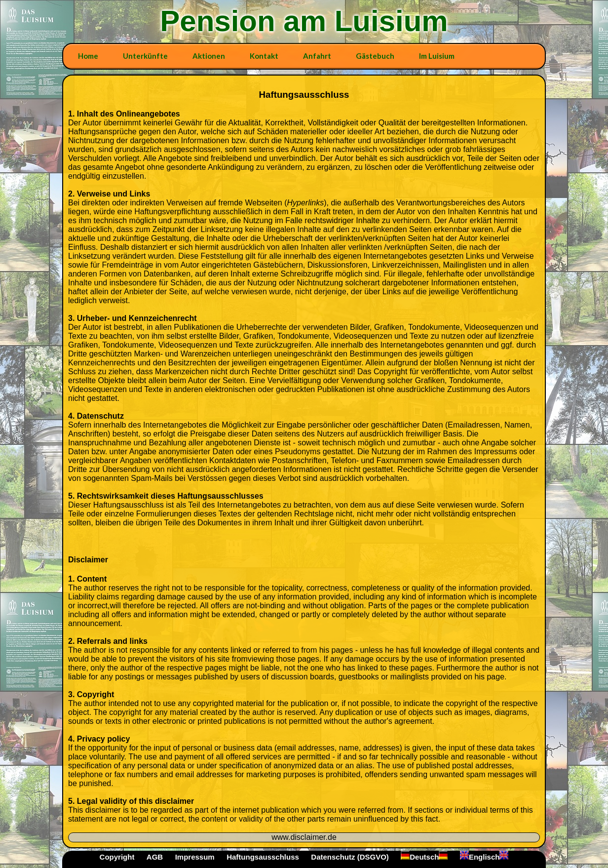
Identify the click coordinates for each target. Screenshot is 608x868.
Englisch (484, 857)
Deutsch (424, 857)
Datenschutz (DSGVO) (350, 857)
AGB (155, 857)
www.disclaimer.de (304, 837)
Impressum (195, 857)
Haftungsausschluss (263, 857)
